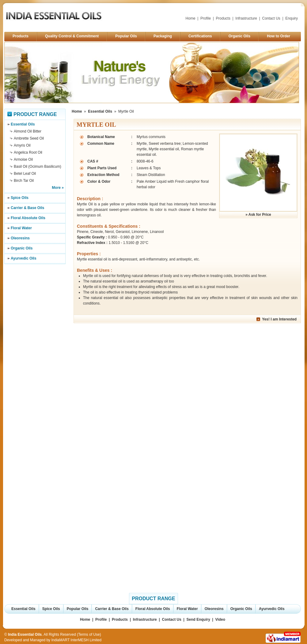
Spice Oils (20, 198)
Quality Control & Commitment (72, 36)
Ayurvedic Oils (24, 258)
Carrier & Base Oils (27, 208)
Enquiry (292, 18)
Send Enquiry (198, 620)
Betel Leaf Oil (25, 174)
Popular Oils (126, 36)
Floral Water (21, 228)
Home (191, 18)
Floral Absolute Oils (28, 218)
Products (223, 18)
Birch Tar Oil (24, 181)
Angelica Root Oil (28, 152)
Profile (206, 18)
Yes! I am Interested (279, 319)
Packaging (163, 36)
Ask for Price (260, 215)
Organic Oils (239, 36)
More (56, 188)
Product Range (35, 114)
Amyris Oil (22, 145)
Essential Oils (23, 124)
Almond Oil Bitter (28, 131)
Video (220, 620)
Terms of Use (89, 635)
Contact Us (271, 18)
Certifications (200, 36)
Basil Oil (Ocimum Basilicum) (38, 167)
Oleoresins (20, 238)
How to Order (279, 36)
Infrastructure (246, 18)
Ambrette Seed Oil (29, 138)
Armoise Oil (23, 159)
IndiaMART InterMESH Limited (76, 640)
